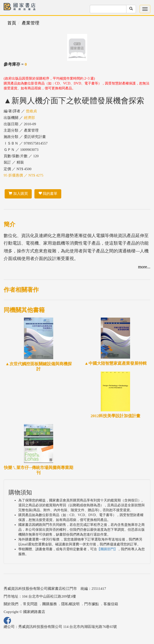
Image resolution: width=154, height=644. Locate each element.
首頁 (12, 23)
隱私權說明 (70, 604)
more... (144, 267)
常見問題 (30, 604)
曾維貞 (31, 111)
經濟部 (29, 118)
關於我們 (11, 604)
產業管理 (31, 23)
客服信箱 (111, 604)
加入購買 (18, 194)
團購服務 (50, 604)
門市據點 (92, 604)
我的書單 (48, 194)
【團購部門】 (107, 549)
